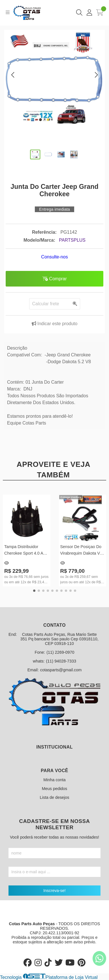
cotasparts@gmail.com (61, 670)
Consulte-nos (54, 257)
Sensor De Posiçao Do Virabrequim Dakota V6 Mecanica (81, 551)
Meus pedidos (55, 789)
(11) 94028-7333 (61, 661)
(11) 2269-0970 (60, 652)
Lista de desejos (54, 797)
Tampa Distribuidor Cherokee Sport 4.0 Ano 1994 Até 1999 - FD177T (26, 551)
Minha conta (54, 780)
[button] (13, 75)
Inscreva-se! (54, 891)
